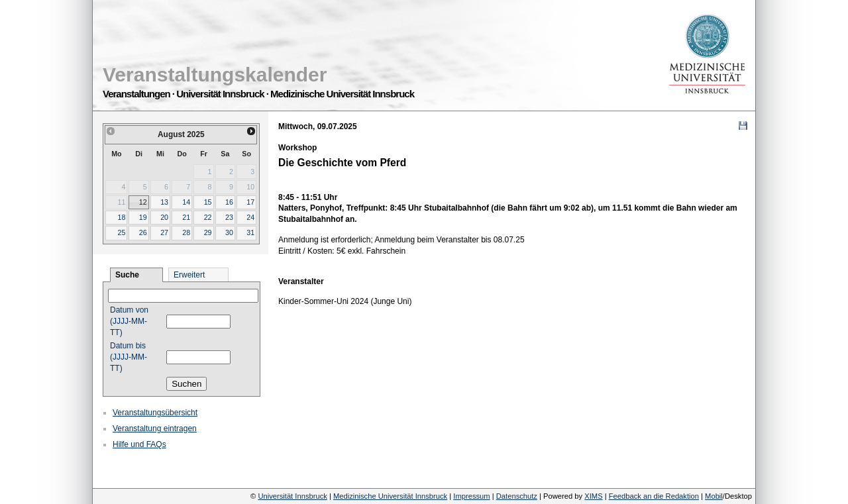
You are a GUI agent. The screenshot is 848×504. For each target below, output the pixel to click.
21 (186, 217)
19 (143, 217)
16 (229, 202)
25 (121, 232)
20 (164, 217)
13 (164, 202)
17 (250, 202)
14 (186, 202)
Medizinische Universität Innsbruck (390, 496)
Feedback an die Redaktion (654, 496)
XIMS (593, 496)
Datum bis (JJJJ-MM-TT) (129, 357)
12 (143, 202)
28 (186, 232)
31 (250, 232)
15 (208, 202)
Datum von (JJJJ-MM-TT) (129, 321)
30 (229, 232)
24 (250, 217)
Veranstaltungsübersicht (155, 413)
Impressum (471, 496)
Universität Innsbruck (292, 496)
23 (229, 217)
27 (164, 232)
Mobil (714, 496)
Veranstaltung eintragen (155, 428)
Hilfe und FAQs (139, 444)
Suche (127, 275)
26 (143, 232)
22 (208, 217)
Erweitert (189, 275)
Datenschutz (517, 496)
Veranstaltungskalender (215, 75)
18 (121, 217)
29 (208, 232)
